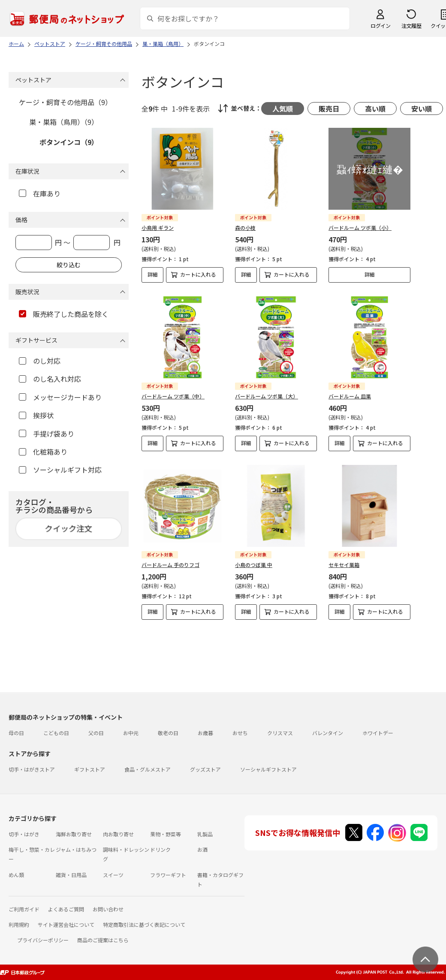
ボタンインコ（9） (69, 142)
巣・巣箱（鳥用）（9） (64, 122)
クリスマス (280, 733)
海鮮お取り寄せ (74, 834)
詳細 (153, 274)
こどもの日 (56, 733)
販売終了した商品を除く (64, 314)
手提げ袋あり (47, 434)
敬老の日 (168, 733)
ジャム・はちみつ (76, 849)
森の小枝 (245, 228)
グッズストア (205, 769)
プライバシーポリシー (43, 940)
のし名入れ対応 (50, 379)
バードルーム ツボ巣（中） (173, 396)
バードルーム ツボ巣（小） (360, 228)
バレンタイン (328, 733)
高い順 (375, 109)
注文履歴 (411, 26)
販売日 (329, 109)
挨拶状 (36, 415)
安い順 (422, 109)
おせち (240, 733)
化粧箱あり (43, 452)
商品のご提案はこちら (103, 940)
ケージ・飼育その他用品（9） (65, 102)
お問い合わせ (108, 909)
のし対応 (40, 361)
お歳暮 (205, 733)
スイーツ (113, 875)
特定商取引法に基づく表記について (144, 924)
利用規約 (19, 924)
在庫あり (40, 193)
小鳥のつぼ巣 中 (254, 565)
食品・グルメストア (148, 769)
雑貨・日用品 (71, 875)
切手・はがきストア (32, 769)
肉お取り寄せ (118, 834)
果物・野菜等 (166, 834)
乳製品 (205, 834)
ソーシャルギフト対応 (60, 470)
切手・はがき (24, 834)
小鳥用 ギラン (158, 228)
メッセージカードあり (60, 397)
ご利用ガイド (24, 909)
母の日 (16, 733)
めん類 (16, 875)
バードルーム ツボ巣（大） (267, 396)
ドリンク (160, 849)
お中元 (131, 733)
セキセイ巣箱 (344, 565)
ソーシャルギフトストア (268, 769)
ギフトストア (90, 769)
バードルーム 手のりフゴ (170, 565)
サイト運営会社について (66, 924)
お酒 (202, 849)
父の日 (96, 733)
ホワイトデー (378, 733)
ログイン (380, 26)
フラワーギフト (168, 875)
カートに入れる (198, 274)
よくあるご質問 (66, 909)
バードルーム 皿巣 (350, 396)
